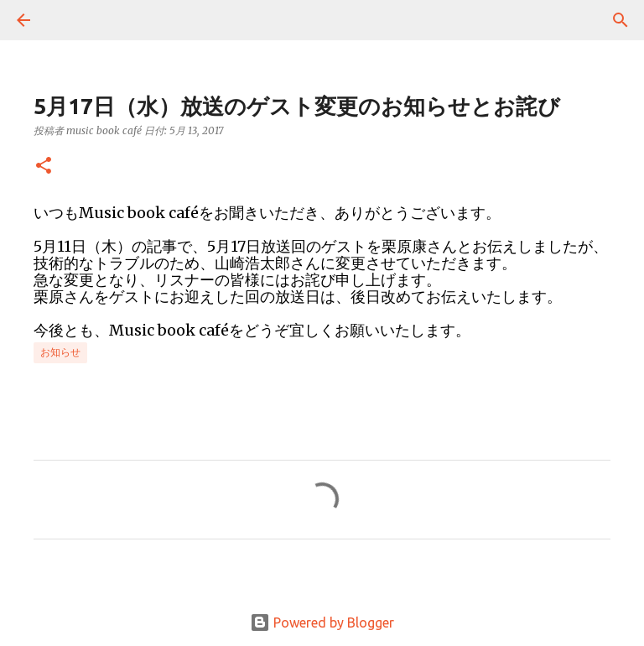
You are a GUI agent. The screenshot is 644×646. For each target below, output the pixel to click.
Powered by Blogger (322, 623)
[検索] (70, 20)
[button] (44, 167)
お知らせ (60, 352)
